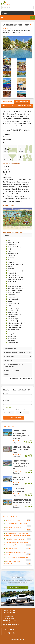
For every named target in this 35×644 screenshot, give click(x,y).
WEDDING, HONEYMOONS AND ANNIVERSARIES (17, 366)
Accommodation (22, 102)
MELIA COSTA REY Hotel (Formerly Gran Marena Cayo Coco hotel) (21, 465)
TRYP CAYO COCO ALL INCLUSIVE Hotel (22, 479)
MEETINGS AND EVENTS (17, 371)
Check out (6, 400)
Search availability (14, 418)
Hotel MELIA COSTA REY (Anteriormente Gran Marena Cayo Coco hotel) (17, 544)
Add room (10, 407)
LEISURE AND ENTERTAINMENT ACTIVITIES (17, 353)
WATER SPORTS (17, 357)
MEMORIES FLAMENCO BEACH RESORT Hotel (22, 501)
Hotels (5, 13)
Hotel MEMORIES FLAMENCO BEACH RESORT (17, 563)
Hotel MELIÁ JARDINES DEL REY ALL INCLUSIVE (17, 553)
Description (8, 102)
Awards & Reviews (25, 106)
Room (5, 410)
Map (13, 106)
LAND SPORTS (17, 361)
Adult (10, 410)
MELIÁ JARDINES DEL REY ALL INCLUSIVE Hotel (21, 450)
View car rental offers (17, 587)
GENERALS (17, 236)
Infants (25, 410)
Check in (6, 393)
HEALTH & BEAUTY (17, 348)
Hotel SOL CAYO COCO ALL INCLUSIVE (17, 524)
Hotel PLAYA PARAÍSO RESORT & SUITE (17, 558)
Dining (6, 106)
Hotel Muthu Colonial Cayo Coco (17, 539)
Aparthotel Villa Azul (17, 549)
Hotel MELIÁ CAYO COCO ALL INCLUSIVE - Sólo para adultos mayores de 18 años (17, 534)
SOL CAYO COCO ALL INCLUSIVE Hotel (21, 490)
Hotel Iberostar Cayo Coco (17, 520)
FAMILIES (17, 375)
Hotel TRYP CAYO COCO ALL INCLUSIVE (17, 529)
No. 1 (4, 412)
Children (18, 410)
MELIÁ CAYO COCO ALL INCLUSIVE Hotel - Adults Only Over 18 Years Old (22, 434)
